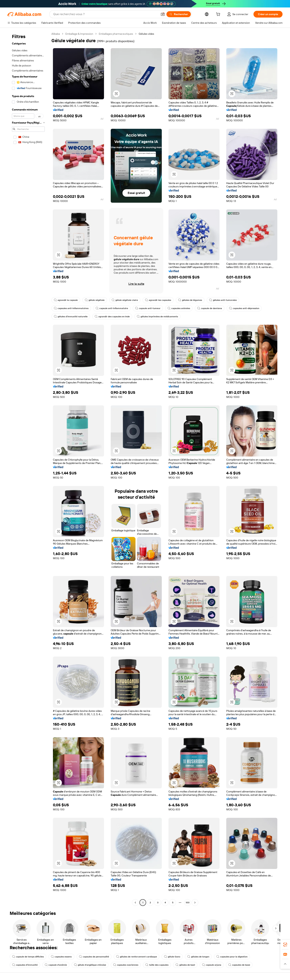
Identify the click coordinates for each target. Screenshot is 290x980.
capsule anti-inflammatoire (112, 308)
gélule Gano (172, 957)
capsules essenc (61, 957)
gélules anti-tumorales (223, 300)
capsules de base (239, 965)
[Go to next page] (195, 903)
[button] (163, 14)
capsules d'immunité (25, 965)
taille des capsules (157, 965)
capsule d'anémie (56, 965)
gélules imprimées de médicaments (157, 317)
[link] (285, 945)
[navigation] (28, 469)
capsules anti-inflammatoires (71, 308)
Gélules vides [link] (146, 34)
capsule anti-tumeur (148, 308)
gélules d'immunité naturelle (71, 317)
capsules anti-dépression (244, 308)
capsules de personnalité (94, 957)
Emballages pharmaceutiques (116, 34)
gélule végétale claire (125, 300)
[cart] (219, 15)
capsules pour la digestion (232, 957)
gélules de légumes (190, 300)
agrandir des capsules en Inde (112, 317)
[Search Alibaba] (105, 14)
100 (188, 903)
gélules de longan (198, 957)
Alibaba (56, 34)
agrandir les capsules (158, 300)
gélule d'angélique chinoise (90, 965)
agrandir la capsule (66, 300)
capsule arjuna (212, 965)
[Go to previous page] (135, 903)
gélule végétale (95, 300)
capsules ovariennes (126, 965)
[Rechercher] (179, 14)
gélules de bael (185, 965)
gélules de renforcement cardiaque (137, 957)
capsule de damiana (210, 308)
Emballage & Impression (79, 34)
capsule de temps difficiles (28, 957)
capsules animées (179, 308)
